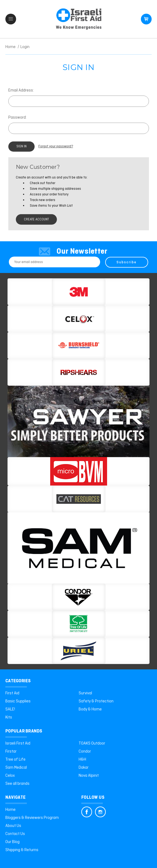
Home (10, 809)
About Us (13, 826)
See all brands (17, 783)
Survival (85, 693)
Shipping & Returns (22, 850)
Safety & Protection (96, 701)
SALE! (10, 709)
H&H (82, 759)
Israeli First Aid (18, 743)
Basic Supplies (18, 701)
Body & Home (90, 709)
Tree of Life (15, 759)
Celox (10, 775)
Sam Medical (16, 767)
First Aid (12, 693)
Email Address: (21, 90)
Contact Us (15, 834)
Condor (85, 751)
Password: (17, 118)
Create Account (38, 220)
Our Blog (12, 842)
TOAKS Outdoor (92, 743)
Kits (9, 717)
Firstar (11, 751)
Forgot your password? (57, 147)
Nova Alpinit (89, 775)
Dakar (84, 767)
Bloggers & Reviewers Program (32, 818)
